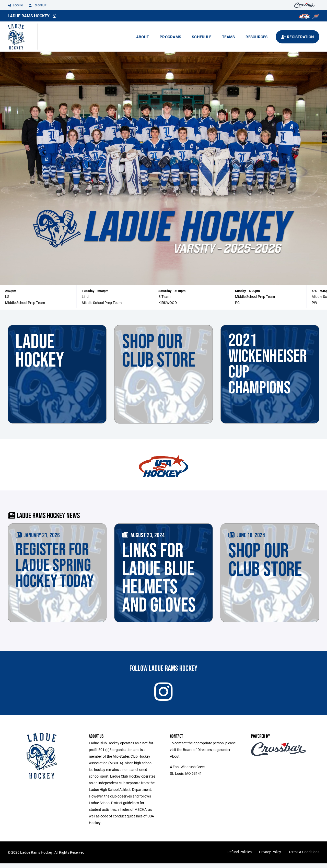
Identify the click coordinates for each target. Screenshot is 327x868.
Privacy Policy (270, 856)
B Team (164, 296)
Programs (170, 37)
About (143, 37)
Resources (256, 37)
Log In (15, 5)
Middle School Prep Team (25, 303)
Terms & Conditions (304, 856)
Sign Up (38, 5)
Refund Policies (240, 856)
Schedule (202, 37)
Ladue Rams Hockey (29, 16)
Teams (228, 37)
